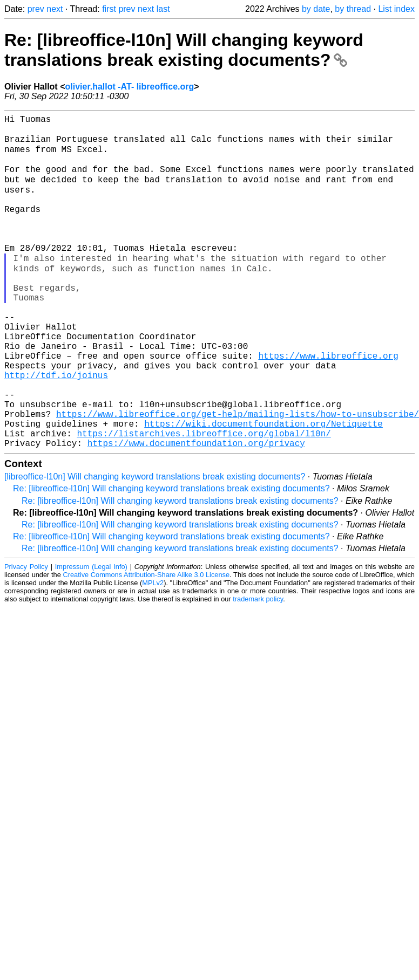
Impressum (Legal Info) (91, 636)
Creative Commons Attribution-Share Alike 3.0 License (147, 644)
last (163, 9)
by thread (353, 9)
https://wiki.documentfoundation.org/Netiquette (263, 489)
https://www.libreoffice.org (328, 406)
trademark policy (258, 669)
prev (36, 9)
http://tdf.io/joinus (56, 429)
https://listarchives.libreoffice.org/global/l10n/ (204, 501)
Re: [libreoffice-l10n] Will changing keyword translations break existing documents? (184, 50)
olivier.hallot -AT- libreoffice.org (129, 87)
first (109, 9)
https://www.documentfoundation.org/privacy (196, 512)
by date (316, 9)
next (55, 9)
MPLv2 (153, 652)
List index (396, 9)
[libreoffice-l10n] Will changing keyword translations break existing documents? (155, 546)
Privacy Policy (26, 636)
